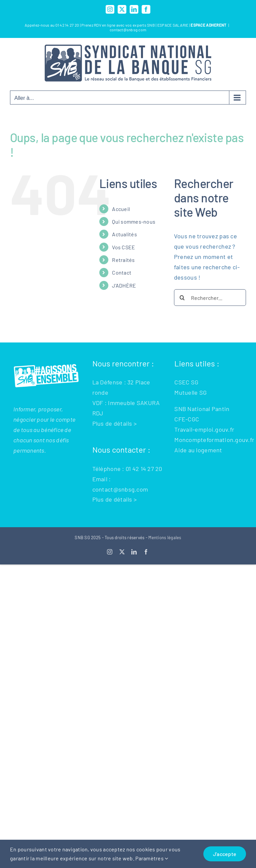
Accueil (121, 209)
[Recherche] (182, 298)
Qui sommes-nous (134, 221)
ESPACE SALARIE (173, 25)
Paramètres (152, 858)
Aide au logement (198, 450)
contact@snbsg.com (128, 30)
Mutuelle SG (190, 392)
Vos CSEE (123, 247)
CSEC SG (186, 382)
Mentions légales (165, 538)
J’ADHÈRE (124, 285)
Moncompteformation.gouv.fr (214, 440)
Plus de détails (112, 423)
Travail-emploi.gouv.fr (204, 429)
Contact (122, 272)
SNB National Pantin (202, 409)
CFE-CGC (187, 419)
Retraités (123, 260)
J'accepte (225, 854)
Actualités (124, 234)
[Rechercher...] (210, 298)
